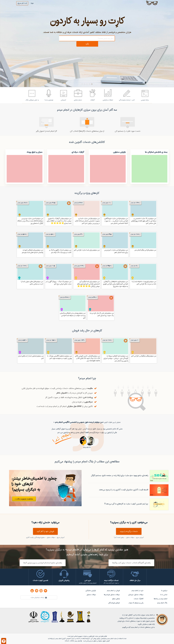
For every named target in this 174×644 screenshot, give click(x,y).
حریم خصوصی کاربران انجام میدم (65, 639)
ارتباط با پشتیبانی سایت (39, 597)
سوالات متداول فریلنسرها (112, 595)
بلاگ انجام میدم (162, 603)
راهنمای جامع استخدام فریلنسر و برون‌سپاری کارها (43, 563)
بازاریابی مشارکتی (91, 590)
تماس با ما (164, 595)
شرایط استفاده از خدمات (83, 639)
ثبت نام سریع (22, 3)
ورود (32, 3)
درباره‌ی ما (164, 590)
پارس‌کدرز (89, 641)
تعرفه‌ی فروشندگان (114, 603)
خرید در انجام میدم (138, 590)
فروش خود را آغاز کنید (45, 531)
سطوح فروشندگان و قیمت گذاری (35, 537)
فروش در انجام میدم (113, 590)
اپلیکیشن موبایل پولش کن (98, 639)
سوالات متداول (130, 537)
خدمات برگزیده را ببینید (129, 531)
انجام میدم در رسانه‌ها (161, 599)
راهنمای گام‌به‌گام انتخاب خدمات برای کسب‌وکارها (131, 563)
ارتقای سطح (116, 599)
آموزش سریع (140, 537)
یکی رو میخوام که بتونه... (136, 603)
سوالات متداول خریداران (136, 595)
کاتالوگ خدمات (139, 599)
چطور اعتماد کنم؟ (119, 537)
